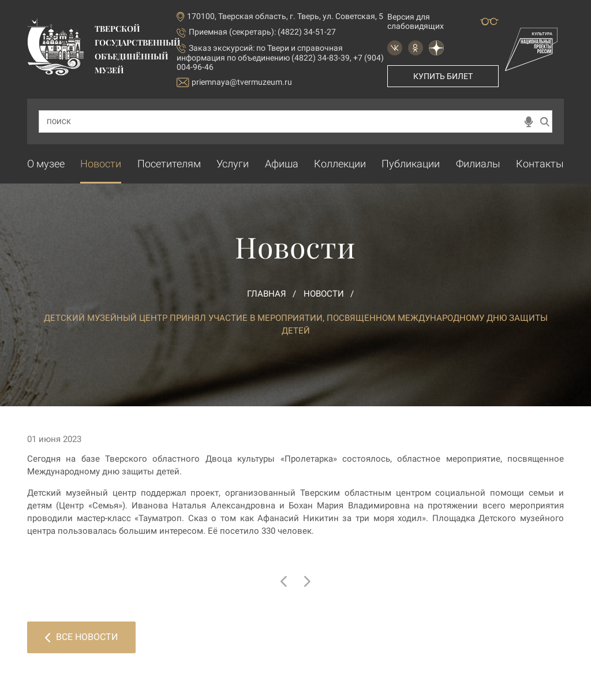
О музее (46, 164)
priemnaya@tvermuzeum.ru (234, 82)
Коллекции (340, 164)
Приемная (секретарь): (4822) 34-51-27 (262, 32)
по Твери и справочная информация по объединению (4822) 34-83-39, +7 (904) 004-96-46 (280, 57)
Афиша (282, 164)
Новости (101, 164)
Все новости (81, 637)
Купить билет (443, 76)
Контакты (540, 164)
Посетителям (169, 164)
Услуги (233, 164)
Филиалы (478, 164)
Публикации (411, 164)
